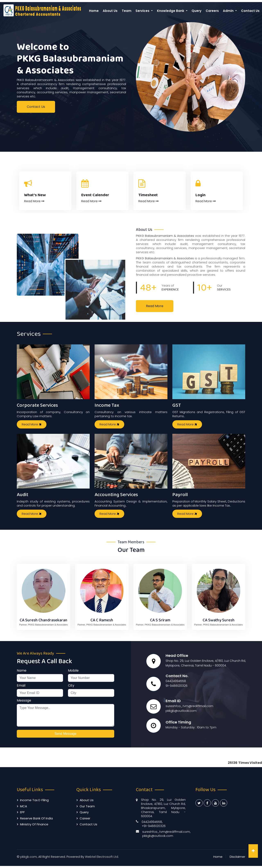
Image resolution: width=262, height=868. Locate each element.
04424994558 (176, 681)
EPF (22, 812)
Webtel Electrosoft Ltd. (102, 857)
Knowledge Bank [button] (171, 11)
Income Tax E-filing (34, 800)
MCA (24, 806)
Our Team (87, 806)
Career (85, 818)
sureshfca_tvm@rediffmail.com (189, 706)
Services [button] (143, 11)
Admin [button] (229, 11)
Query (196, 11)
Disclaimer (237, 857)
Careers (212, 11)
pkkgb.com (29, 857)
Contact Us (250, 11)
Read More (34, 201)
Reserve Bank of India (36, 818)
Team (127, 11)
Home (94, 11)
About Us (110, 11)
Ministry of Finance (34, 824)
